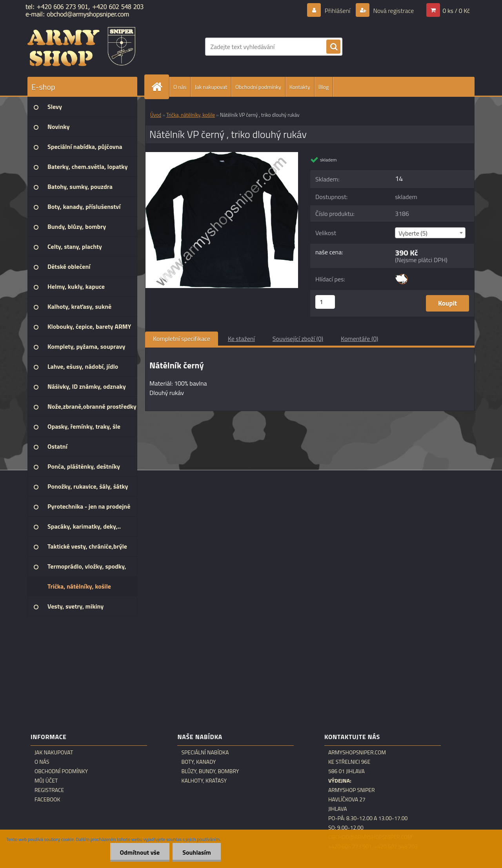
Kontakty (300, 87)
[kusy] (325, 302)
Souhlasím (197, 852)
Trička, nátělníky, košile (191, 115)
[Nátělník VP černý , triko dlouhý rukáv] (222, 155)
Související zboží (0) (298, 339)
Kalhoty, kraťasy (204, 781)
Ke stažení (241, 339)
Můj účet (46, 781)
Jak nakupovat (211, 87)
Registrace (49, 790)
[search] (333, 47)
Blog (324, 87)
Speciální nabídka (205, 752)
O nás (180, 87)
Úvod (156, 115)
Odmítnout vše (140, 852)
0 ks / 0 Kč (456, 11)
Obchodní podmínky (258, 87)
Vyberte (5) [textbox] (413, 233)
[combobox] (430, 233)
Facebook (47, 799)
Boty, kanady (198, 762)
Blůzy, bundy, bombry (210, 771)
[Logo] (81, 47)
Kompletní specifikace (182, 339)
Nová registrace (393, 11)
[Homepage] (160, 87)
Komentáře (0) (359, 339)
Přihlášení (337, 11)
